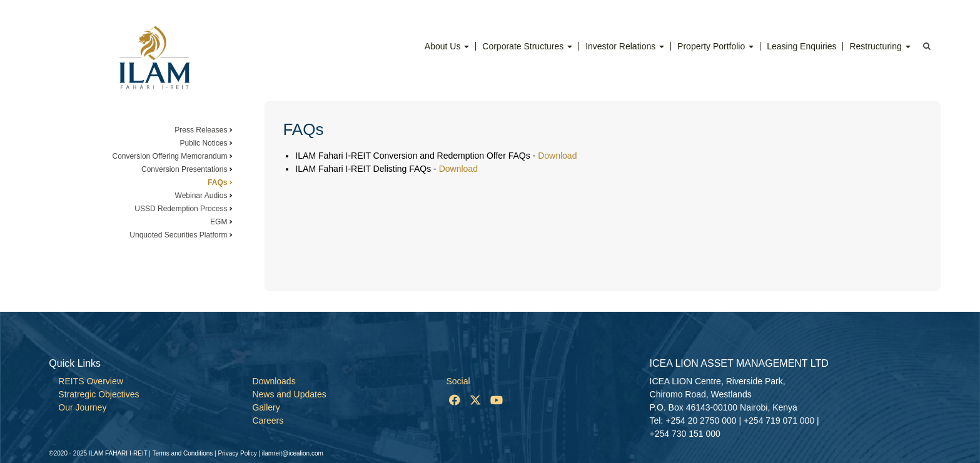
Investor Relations (625, 46)
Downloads (274, 381)
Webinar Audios (201, 196)
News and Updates (289, 394)
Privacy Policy (237, 453)
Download (557, 156)
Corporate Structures (527, 46)
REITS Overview (90, 381)
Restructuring (880, 46)
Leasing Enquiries (801, 46)
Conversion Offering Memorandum (170, 156)
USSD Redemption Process (181, 209)
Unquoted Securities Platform (178, 235)
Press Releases (201, 130)
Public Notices (203, 143)
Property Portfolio (715, 46)
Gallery (266, 407)
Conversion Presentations (184, 169)
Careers (268, 421)
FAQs (217, 182)
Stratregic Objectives (99, 394)
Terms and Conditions (183, 453)
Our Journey (82, 407)
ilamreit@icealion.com (293, 453)
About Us (447, 46)
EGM (219, 222)
